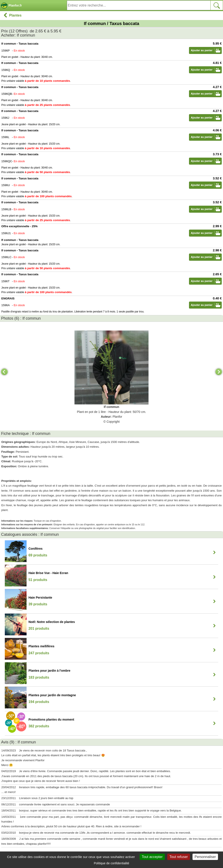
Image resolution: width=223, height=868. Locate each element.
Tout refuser (179, 857)
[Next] (219, 372)
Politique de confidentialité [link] (112, 863)
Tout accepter (152, 857)
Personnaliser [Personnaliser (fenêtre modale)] (205, 857)
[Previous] (4, 372)
